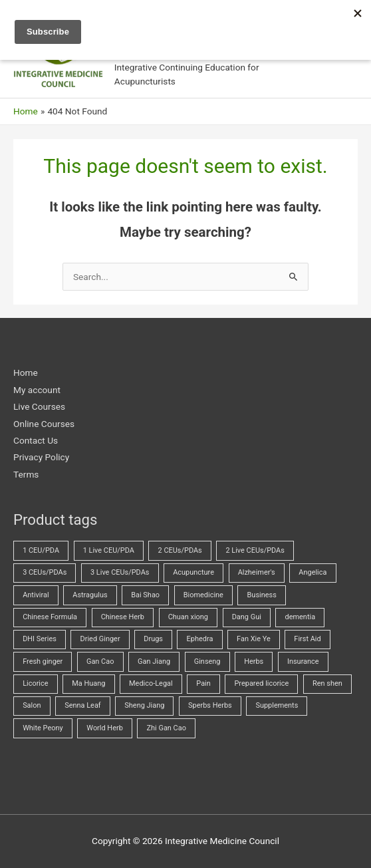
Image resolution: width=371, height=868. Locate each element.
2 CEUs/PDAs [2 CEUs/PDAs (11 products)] (180, 550)
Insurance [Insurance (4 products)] (303, 661)
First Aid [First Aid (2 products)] (307, 639)
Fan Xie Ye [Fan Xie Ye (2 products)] (254, 639)
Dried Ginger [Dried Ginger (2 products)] (100, 639)
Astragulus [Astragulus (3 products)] (90, 595)
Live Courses (39, 406)
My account (37, 390)
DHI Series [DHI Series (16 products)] (40, 639)
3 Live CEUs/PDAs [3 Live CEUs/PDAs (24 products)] (120, 572)
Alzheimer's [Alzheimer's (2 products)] (257, 572)
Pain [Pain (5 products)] (203, 683)
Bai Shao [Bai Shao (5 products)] (145, 595)
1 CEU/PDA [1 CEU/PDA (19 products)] (41, 550)
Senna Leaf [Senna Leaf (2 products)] (82, 705)
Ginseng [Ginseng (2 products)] (207, 661)
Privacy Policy (41, 457)
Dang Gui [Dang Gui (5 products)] (247, 617)
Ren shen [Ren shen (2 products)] (327, 683)
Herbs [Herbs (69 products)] (254, 661)
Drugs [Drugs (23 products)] (153, 639)
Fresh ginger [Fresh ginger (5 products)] (43, 661)
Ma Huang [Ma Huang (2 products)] (88, 683)
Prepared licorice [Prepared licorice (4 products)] (261, 683)
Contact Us (36, 440)
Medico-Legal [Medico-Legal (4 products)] (151, 683)
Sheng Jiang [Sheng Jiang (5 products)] (144, 705)
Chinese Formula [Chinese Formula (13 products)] (50, 617)
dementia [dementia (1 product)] (301, 617)
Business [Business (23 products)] (262, 595)
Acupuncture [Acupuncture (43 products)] (193, 572)
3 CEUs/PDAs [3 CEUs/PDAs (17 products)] (45, 572)
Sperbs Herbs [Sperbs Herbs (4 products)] (210, 705)
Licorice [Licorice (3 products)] (35, 683)
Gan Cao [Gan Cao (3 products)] (100, 661)
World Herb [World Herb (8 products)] (104, 728)
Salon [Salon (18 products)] (32, 705)
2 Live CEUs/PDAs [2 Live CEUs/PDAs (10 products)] (255, 550)
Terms (26, 474)
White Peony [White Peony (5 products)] (43, 728)
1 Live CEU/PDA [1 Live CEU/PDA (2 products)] (109, 550)
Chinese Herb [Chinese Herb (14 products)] (123, 617)
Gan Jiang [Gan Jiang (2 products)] (154, 661)
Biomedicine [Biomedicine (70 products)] (203, 595)
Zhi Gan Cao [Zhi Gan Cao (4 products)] (166, 728)
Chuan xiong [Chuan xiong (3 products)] (188, 617)
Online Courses (44, 424)
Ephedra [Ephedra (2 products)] (200, 639)
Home (26, 372)
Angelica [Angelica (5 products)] (312, 572)
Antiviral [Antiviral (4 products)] (36, 595)
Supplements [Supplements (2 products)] (277, 705)
